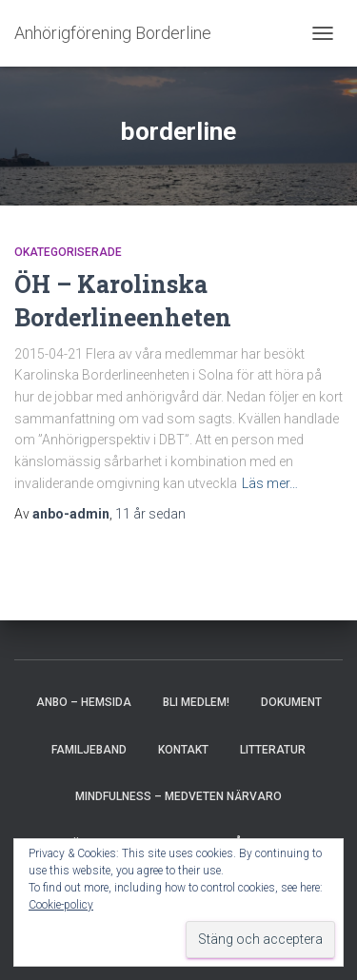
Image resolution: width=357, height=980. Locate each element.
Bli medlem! (196, 702)
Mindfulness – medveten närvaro (178, 796)
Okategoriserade (68, 252)
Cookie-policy (61, 905)
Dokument (291, 702)
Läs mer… (270, 483)
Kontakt (183, 750)
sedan (150, 514)
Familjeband (89, 750)
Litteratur (273, 750)
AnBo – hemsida (84, 702)
